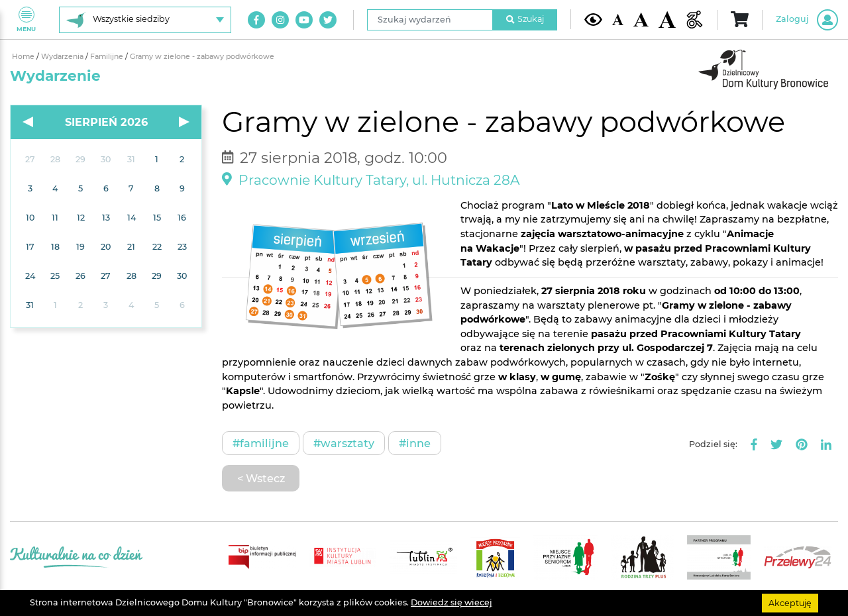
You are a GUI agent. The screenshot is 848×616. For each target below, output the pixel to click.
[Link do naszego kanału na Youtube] (304, 20)
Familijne (108, 57)
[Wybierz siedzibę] (145, 20)
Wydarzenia (63, 57)
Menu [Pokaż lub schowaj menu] (26, 20)
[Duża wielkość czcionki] (667, 20)
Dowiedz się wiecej (451, 602)
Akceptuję (790, 602)
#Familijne (261, 443)
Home (24, 57)
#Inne (415, 443)
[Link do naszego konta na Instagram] (280, 20)
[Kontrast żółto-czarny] (593, 19)
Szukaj (525, 19)
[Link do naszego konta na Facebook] (256, 20)
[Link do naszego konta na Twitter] (328, 20)
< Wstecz (261, 478)
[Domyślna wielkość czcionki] (618, 20)
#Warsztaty (344, 443)
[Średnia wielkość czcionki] (641, 20)
